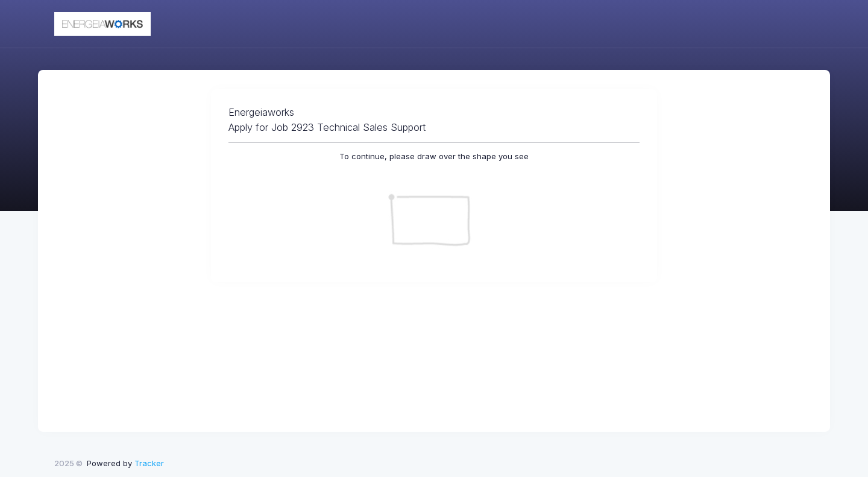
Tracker (149, 463)
